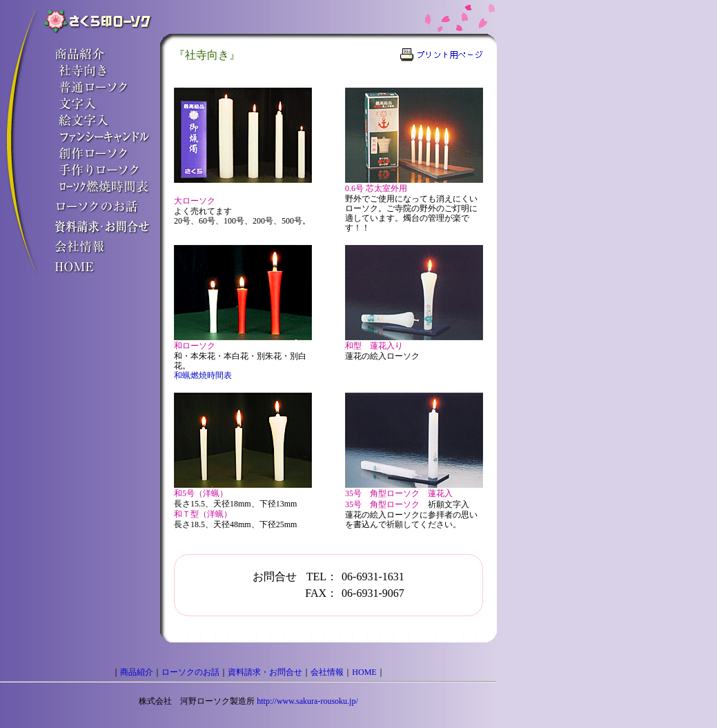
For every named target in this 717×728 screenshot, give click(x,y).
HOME (364, 672)
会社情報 (327, 672)
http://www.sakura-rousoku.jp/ (307, 701)
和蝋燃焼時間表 (203, 375)
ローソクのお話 (190, 672)
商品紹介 (137, 672)
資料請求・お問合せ (265, 672)
